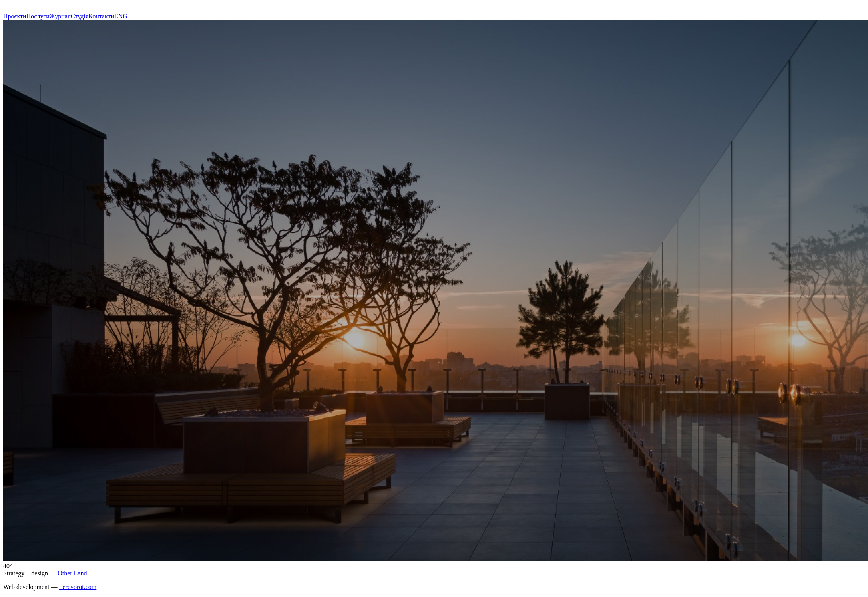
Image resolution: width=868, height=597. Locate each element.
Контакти (101, 16)
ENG (121, 16)
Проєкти (15, 16)
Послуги (38, 16)
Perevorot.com (78, 587)
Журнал (60, 16)
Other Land (72, 573)
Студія (80, 16)
